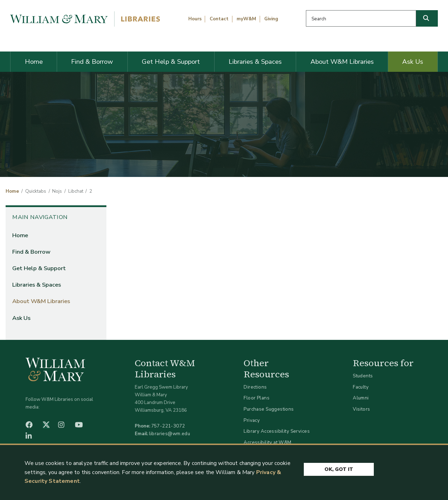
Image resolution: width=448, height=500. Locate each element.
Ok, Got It (339, 469)
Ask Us (413, 62)
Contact (219, 19)
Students (363, 376)
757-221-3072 (168, 426)
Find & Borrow (92, 62)
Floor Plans (257, 398)
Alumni (361, 398)
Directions (255, 387)
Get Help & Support (171, 62)
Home (34, 62)
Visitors (361, 409)
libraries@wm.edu (170, 434)
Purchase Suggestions (269, 409)
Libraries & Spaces (255, 62)
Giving (271, 19)
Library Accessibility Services (277, 431)
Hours (195, 19)
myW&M (246, 19)
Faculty (361, 387)
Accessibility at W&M (267, 442)
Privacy (252, 420)
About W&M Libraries (342, 62)
